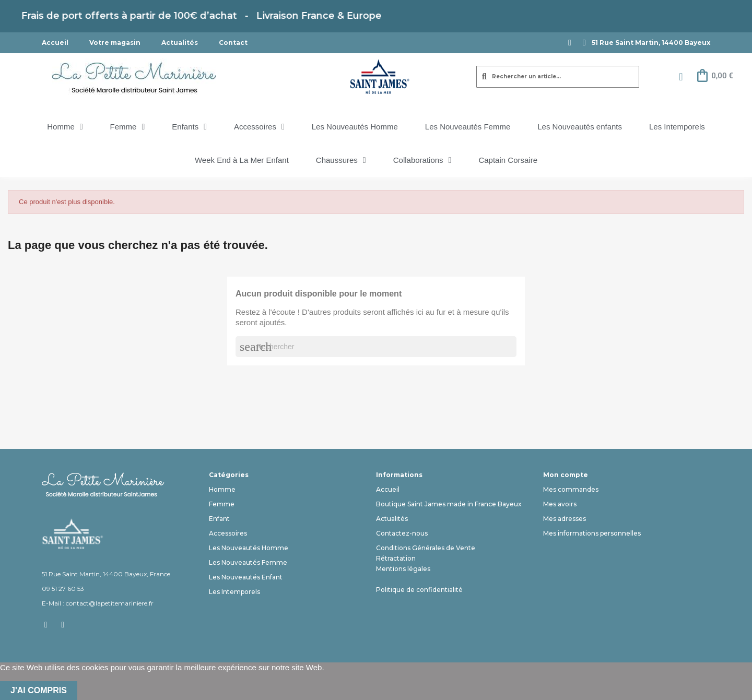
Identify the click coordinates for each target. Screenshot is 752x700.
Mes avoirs (560, 504)
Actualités (180, 43)
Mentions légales (403, 569)
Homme (65, 127)
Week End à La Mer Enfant (242, 160)
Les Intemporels (677, 127)
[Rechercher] (376, 347)
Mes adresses (565, 519)
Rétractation (396, 558)
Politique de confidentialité (419, 590)
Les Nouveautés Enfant (246, 577)
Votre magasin (115, 43)
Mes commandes (571, 489)
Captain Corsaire (508, 160)
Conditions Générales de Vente (426, 548)
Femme (128, 127)
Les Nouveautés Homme (355, 127)
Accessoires (259, 127)
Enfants (189, 127)
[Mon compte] (681, 77)
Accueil (55, 43)
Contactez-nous (402, 533)
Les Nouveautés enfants (580, 127)
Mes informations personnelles (592, 533)
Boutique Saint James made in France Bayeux (449, 504)
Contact (233, 43)
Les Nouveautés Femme (468, 127)
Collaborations (422, 160)
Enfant (219, 519)
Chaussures (341, 160)
